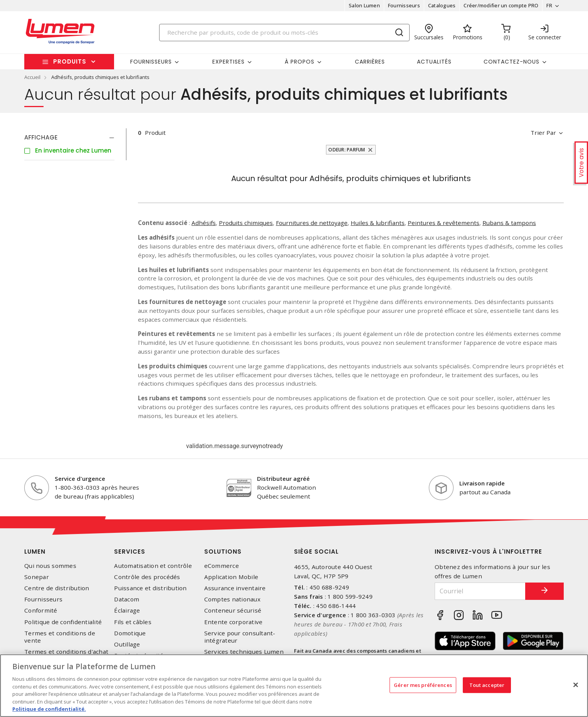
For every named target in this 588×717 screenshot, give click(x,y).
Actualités (434, 62)
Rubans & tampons (509, 223)
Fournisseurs (404, 5)
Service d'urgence (80, 479)
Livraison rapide (482, 483)
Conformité (41, 610)
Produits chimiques (246, 223)
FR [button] (549, 5)
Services (130, 552)
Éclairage (127, 610)
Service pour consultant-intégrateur (240, 637)
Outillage (127, 644)
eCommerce (222, 566)
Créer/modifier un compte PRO (501, 5)
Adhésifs (204, 223)
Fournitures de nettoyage (312, 223)
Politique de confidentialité (63, 622)
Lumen (35, 552)
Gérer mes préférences (423, 685)
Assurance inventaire (235, 588)
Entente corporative (234, 622)
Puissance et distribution (150, 588)
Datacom (127, 599)
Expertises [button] (228, 62)
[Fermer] (576, 685)
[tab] (69, 138)
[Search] (284, 33)
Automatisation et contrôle (153, 566)
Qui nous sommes (50, 566)
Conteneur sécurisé (233, 610)
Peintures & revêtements (444, 223)
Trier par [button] (543, 133)
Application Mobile (231, 577)
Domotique (130, 633)
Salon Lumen (364, 5)
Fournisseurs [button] (151, 62)
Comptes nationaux (232, 599)
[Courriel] (480, 591)
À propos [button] (300, 62)
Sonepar (37, 577)
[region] (294, 686)
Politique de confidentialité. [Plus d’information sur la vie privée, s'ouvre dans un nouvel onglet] (49, 709)
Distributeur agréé (283, 479)
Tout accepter (487, 685)
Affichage (41, 137)
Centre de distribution (57, 588)
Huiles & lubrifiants (378, 223)
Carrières (370, 62)
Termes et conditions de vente (60, 637)
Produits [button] (70, 61)
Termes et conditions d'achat (66, 652)
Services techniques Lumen (244, 652)
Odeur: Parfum (347, 150)
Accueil (32, 77)
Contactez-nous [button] (512, 62)
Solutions (223, 552)
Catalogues (442, 5)
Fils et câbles (133, 622)
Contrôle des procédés (147, 577)
